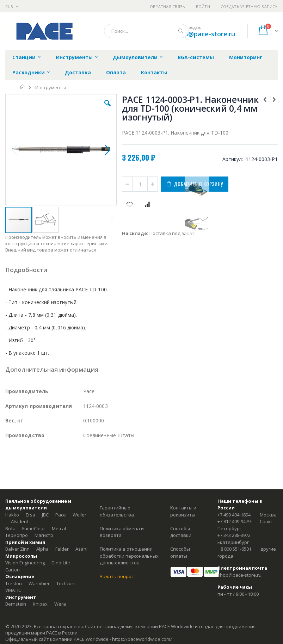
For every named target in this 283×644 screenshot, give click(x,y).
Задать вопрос (117, 576)
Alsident (20, 521)
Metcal (59, 528)
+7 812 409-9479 (234, 521)
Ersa (30, 515)
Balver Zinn (17, 549)
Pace (61, 515)
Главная (23, 87)
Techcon (65, 583)
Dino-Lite (61, 563)
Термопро (17, 535)
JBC (45, 515)
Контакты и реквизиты (183, 511)
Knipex (40, 604)
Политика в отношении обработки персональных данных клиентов (129, 556)
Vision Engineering (25, 563)
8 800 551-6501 (236, 549)
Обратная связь (168, 7)
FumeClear (34, 528)
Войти (203, 7)
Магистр (44, 535)
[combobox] (146, 31)
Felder (62, 549)
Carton (13, 570)
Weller (79, 515)
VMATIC (13, 590)
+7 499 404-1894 (234, 515)
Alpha (42, 549)
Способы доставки (181, 532)
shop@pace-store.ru (204, 34)
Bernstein (16, 604)
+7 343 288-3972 (234, 535)
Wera (60, 604)
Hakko (12, 515)
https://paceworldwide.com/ (142, 639)
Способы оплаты (180, 552)
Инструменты (51, 88)
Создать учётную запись (249, 7)
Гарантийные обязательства (117, 511)
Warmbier (39, 583)
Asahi (81, 549)
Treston (14, 583)
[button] (107, 109)
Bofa (10, 528)
